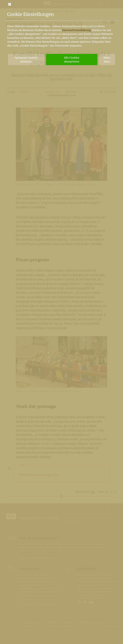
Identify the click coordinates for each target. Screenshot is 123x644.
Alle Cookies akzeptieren (72, 60)
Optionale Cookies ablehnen (26, 60)
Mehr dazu (107, 60)
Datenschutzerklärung (76, 30)
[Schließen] (61, 4)
